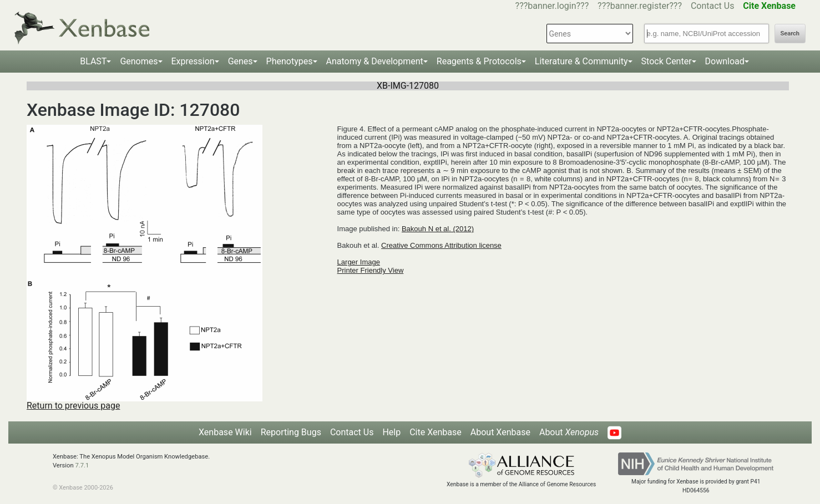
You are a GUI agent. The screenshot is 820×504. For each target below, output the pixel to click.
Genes (241, 61)
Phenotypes (290, 61)
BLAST (93, 61)
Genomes (139, 61)
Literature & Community (581, 61)
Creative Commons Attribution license (441, 245)
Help (391, 432)
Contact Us (713, 6)
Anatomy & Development (375, 61)
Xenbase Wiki (225, 432)
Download (725, 61)
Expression (193, 61)
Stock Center (667, 61)
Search (790, 34)
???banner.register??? (640, 6)
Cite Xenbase (436, 432)
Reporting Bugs (291, 432)
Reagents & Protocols (479, 61)
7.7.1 (82, 465)
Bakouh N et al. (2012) (438, 229)
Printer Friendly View (371, 270)
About (569, 432)
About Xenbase (500, 432)
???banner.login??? (552, 6)
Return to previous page (73, 406)
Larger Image (359, 262)
